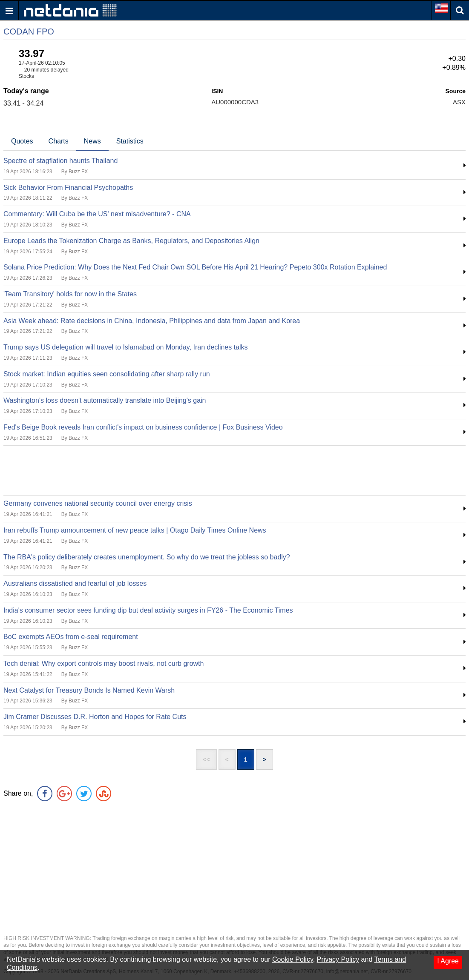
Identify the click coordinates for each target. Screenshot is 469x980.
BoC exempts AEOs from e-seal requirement (71, 637)
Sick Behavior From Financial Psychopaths (68, 188)
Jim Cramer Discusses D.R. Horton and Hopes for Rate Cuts (95, 717)
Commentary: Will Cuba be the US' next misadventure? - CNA (97, 214)
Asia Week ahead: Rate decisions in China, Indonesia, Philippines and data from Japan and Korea (152, 321)
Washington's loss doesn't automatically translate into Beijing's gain (105, 400)
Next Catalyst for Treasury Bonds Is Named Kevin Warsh (89, 690)
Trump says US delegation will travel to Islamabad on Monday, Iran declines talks (126, 347)
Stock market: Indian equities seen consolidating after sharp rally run (107, 374)
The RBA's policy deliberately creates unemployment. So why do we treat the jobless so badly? (147, 557)
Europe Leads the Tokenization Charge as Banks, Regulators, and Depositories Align (131, 241)
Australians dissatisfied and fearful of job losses (75, 583)
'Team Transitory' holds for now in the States (70, 294)
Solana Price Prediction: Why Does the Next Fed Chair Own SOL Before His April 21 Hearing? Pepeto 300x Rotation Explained (195, 267)
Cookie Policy (293, 959)
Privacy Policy (338, 959)
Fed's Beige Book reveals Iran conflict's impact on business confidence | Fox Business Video (143, 427)
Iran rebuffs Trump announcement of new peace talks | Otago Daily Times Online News (135, 530)
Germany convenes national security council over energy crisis (98, 503)
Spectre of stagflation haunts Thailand (60, 161)
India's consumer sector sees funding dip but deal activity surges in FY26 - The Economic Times (148, 610)
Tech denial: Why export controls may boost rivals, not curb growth (104, 663)
